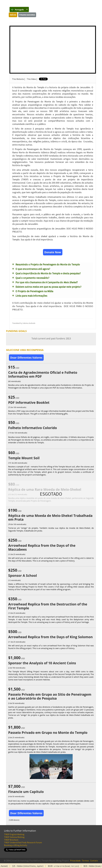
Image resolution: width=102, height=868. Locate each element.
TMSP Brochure (11, 840)
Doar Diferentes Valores (26, 358)
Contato (94, 861)
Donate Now (53, 252)
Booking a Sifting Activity (16, 845)
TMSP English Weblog (14, 834)
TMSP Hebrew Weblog (14, 837)
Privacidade (75, 861)
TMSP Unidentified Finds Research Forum (23, 842)
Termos (85, 861)
